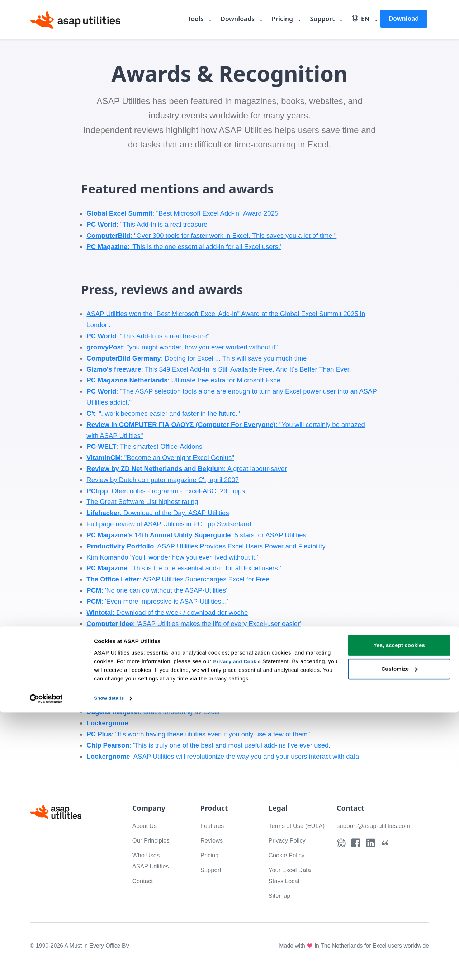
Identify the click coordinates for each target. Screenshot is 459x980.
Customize (399, 936)
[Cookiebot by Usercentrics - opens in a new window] (46, 966)
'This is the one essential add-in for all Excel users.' (184, 247)
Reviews (213, 840)
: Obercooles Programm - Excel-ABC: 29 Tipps (166, 491)
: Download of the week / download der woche (167, 612)
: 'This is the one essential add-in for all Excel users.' (184, 568)
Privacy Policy (289, 851)
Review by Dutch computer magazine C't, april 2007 (163, 480)
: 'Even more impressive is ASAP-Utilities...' (157, 601)
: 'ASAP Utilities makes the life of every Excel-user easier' (194, 624)
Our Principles (153, 840)
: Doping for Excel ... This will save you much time (197, 358)
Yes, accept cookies (399, 913)
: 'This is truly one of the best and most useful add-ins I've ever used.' (209, 745)
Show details (111, 966)
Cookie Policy (289, 866)
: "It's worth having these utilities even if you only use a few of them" (198, 734)
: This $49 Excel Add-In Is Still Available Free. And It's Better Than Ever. (219, 369)
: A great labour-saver (187, 469)
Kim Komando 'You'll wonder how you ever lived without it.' (172, 557)
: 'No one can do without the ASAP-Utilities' (157, 590)
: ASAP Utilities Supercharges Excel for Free (178, 579)
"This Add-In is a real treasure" (148, 224)
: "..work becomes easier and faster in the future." (163, 413)
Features (214, 826)
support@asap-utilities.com (377, 826)
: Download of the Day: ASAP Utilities (158, 513)
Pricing (287, 20)
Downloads (243, 20)
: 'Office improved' (117, 646)
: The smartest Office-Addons (144, 446)
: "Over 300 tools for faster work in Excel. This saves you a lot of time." (211, 235)
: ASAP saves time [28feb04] (155, 634)
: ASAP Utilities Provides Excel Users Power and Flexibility (206, 546)
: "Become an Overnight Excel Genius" (160, 458)
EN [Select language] (362, 20)
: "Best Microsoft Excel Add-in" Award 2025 (182, 213)
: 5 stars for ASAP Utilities (196, 535)
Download (403, 19)
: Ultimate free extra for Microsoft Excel (184, 380)
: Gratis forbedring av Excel (153, 712)
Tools (203, 20)
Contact (144, 881)
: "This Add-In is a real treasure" (148, 336)
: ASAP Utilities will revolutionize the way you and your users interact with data (223, 756)
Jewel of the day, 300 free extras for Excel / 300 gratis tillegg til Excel (187, 657)
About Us (146, 826)
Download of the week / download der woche (152, 668)
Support (325, 20)
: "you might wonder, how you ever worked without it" (182, 347)
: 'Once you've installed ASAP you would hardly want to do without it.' (192, 679)
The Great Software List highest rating (142, 502)
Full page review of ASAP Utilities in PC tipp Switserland (169, 524)
